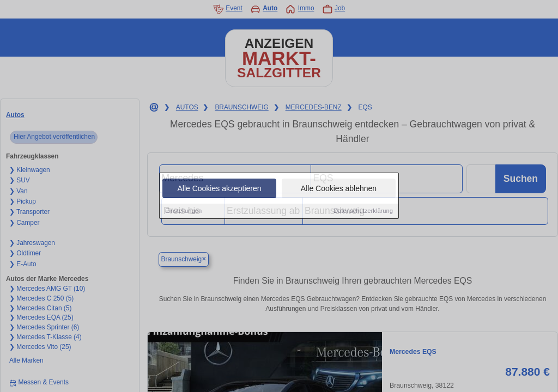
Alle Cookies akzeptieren (219, 189)
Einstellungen (183, 211)
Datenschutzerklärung (363, 211)
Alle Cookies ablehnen (339, 189)
